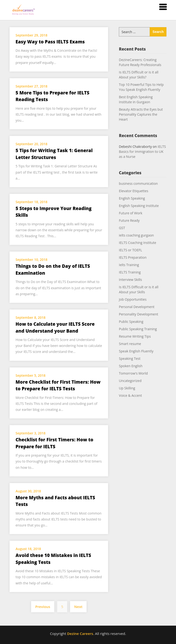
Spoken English (131, 366)
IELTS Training (130, 272)
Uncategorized (130, 381)
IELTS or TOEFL (130, 250)
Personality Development (138, 314)
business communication (138, 183)
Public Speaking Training (138, 329)
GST (122, 228)
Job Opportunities (133, 299)
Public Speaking (131, 322)
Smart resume (130, 344)
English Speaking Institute (139, 206)
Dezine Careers (80, 634)
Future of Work (131, 213)
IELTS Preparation (133, 257)
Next (78, 607)
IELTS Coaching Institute (137, 243)
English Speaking (132, 198)
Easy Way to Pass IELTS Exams (50, 42)
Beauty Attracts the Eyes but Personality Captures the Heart (141, 114)
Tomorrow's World (133, 373)
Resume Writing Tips (135, 336)
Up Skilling (127, 388)
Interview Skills (130, 280)
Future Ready (129, 220)
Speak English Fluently (136, 351)
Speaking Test (130, 358)
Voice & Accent (130, 395)
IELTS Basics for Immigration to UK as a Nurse (142, 152)
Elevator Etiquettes (134, 191)
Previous (43, 607)
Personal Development (137, 307)
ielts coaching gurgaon (136, 235)
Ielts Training (129, 265)
